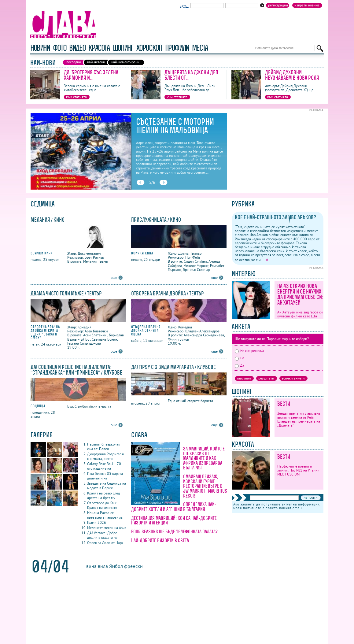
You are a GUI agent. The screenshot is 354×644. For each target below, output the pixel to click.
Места (200, 48)
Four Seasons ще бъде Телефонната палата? (174, 531)
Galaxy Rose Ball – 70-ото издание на (105, 466)
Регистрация (278, 5)
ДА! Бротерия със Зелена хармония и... (91, 75)
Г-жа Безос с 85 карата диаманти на (105, 476)
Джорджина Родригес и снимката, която (106, 456)
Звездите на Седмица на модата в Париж (107, 486)
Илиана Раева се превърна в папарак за (105, 515)
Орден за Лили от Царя (105, 543)
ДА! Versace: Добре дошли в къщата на (102, 535)
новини (40, 48)
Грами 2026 (97, 522)
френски (133, 566)
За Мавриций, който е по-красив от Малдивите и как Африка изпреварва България (204, 458)
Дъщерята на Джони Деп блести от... (191, 75)
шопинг (123, 48)
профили (177, 48)
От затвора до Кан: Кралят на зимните (102, 505)
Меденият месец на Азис (107, 528)
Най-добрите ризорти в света (160, 540)
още (114, 278)
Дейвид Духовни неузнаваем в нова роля (292, 75)
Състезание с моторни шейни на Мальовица (175, 126)
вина (91, 566)
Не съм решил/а (249, 351)
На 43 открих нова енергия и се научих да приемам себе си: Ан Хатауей (300, 294)
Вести (284, 404)
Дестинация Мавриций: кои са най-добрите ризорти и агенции (174, 520)
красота (99, 48)
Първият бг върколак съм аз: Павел (104, 446)
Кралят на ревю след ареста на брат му (103, 495)
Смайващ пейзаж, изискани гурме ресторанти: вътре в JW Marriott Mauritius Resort (205, 486)
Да (239, 365)
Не (240, 358)
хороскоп (149, 48)
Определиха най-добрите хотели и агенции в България (174, 507)
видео (77, 48)
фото (60, 48)
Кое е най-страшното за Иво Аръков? (275, 217)
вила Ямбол (110, 566)
